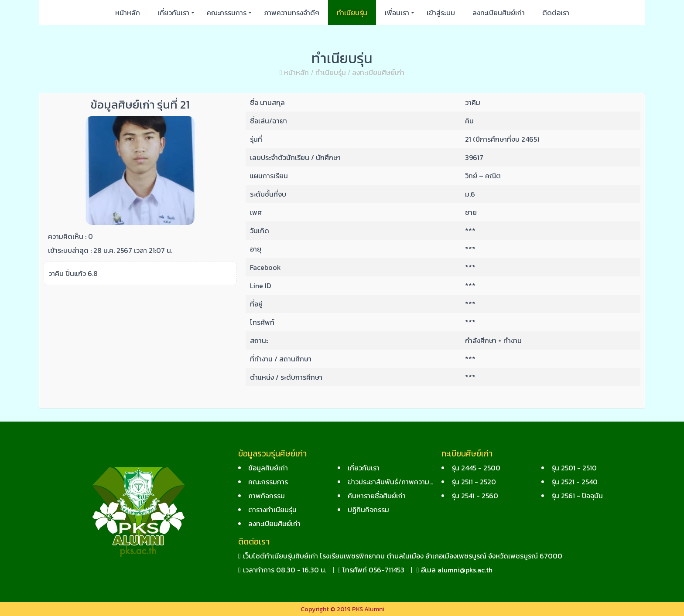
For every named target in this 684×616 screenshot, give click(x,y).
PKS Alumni (368, 609)
